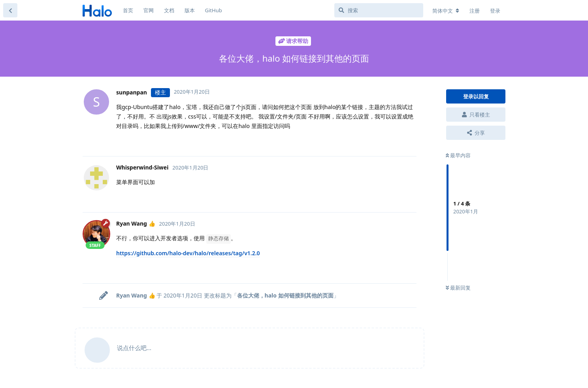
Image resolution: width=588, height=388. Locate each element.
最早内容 (458, 155)
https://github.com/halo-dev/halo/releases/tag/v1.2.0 (188, 253)
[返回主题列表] (10, 10)
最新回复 (458, 288)
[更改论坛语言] (446, 11)
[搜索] (379, 10)
